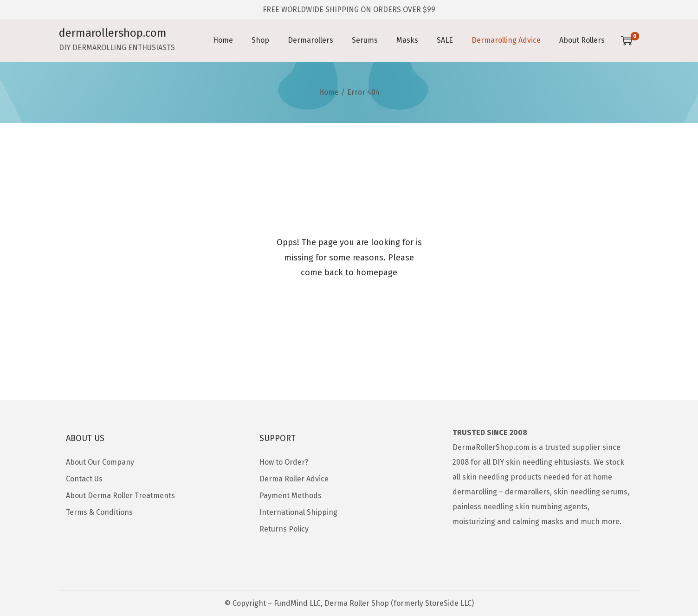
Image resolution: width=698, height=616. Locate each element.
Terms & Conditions (99, 512)
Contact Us (84, 479)
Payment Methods (291, 496)
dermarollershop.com (113, 33)
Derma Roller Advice (294, 479)
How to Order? (284, 462)
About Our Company (100, 462)
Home (329, 92)
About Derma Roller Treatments (120, 496)
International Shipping (298, 512)
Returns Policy (284, 529)
